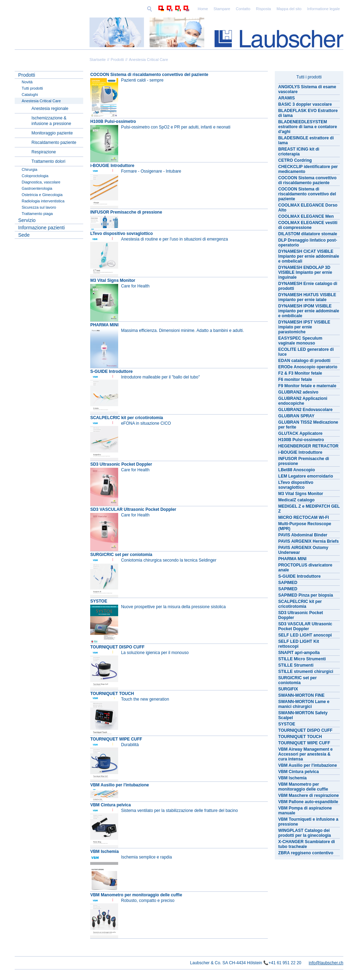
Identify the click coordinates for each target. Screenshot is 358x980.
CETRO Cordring (295, 160)
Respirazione (44, 152)
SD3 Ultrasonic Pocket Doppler (121, 464)
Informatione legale (275, 9)
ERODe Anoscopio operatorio (308, 367)
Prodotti (117, 60)
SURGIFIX (288, 689)
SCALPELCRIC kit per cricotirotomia (127, 418)
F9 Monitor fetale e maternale (307, 386)
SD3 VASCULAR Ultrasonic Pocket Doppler (133, 509)
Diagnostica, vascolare (41, 182)
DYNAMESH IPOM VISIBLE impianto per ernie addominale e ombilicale (309, 311)
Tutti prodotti (32, 88)
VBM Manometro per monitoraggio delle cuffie (136, 895)
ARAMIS (287, 98)
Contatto (195, 9)
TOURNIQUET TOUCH (112, 694)
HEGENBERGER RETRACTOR (308, 446)
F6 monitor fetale (295, 380)
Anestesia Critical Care (149, 60)
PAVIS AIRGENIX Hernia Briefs (309, 541)
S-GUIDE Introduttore (111, 371)
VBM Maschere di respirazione (309, 795)
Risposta (215, 9)
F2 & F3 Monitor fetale (300, 373)
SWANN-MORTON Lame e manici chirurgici (304, 704)
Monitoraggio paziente (52, 133)
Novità (27, 82)
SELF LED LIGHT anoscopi (305, 635)
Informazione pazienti (41, 228)
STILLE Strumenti (296, 665)
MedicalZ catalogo (296, 500)
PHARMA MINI (104, 325)
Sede (24, 235)
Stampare (174, 9)
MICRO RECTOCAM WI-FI (304, 517)
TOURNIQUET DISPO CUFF (117, 647)
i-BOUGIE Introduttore (112, 166)
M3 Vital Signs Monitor (113, 280)
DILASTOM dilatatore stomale (308, 234)
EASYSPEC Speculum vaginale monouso (300, 341)
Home (154, 9)
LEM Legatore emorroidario (306, 476)
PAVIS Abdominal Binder (303, 535)
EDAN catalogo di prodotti (304, 361)
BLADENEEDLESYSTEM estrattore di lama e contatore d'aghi (308, 127)
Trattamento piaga (37, 214)
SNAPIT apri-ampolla (299, 653)
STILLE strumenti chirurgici (306, 672)
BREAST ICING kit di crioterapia (299, 152)
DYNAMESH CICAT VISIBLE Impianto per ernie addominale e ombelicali (309, 256)
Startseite (98, 60)
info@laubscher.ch (326, 963)
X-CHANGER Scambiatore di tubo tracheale (307, 844)
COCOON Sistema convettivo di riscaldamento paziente (307, 180)
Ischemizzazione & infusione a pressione (51, 121)
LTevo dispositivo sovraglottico (121, 234)
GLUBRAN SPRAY (296, 416)
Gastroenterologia (37, 188)
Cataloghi (30, 95)
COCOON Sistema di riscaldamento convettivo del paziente (149, 75)
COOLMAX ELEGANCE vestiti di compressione (308, 225)
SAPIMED (288, 583)
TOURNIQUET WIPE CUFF (116, 739)
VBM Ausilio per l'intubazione (120, 785)
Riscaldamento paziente (54, 143)
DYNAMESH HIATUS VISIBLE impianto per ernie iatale (307, 297)
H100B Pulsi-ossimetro (113, 121)
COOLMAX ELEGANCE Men (306, 216)
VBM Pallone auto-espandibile (308, 802)
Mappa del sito (241, 9)
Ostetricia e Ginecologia (42, 195)
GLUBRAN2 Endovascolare (305, 410)
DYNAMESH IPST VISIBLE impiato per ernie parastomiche (304, 327)
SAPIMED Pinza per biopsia (306, 595)
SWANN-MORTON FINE (301, 695)
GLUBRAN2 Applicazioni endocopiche (303, 401)
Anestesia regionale (50, 109)
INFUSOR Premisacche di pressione (126, 212)
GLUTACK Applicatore (300, 433)
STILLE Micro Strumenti (302, 659)
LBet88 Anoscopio (297, 470)
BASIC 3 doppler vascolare (305, 104)
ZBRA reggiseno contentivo (306, 853)
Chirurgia (30, 169)
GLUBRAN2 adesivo (298, 392)
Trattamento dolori (48, 161)
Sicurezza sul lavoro (39, 207)
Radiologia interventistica (43, 201)
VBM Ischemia (104, 852)
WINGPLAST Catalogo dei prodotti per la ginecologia (305, 833)
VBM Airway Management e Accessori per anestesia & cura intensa (306, 754)
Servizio (27, 220)
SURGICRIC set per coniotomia (121, 555)
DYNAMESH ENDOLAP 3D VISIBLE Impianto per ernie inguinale (305, 272)
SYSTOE (99, 601)
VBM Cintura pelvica (110, 805)
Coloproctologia (35, 176)
